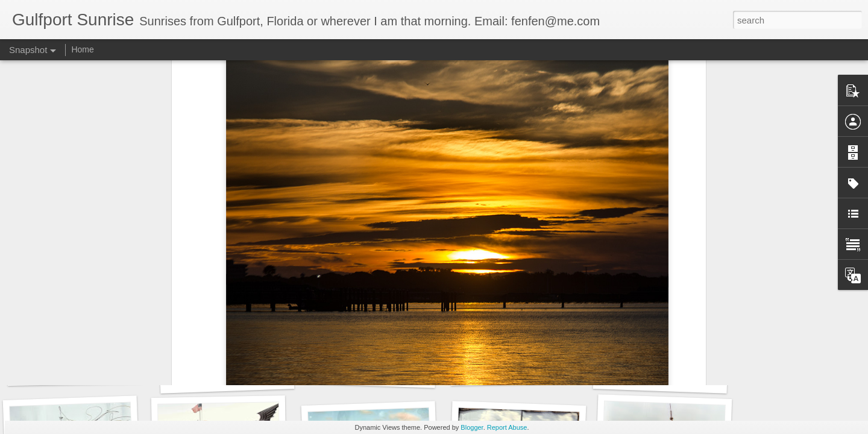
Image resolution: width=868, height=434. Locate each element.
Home (82, 49)
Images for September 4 (80, 372)
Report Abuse (507, 427)
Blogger (472, 427)
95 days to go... (660, 378)
